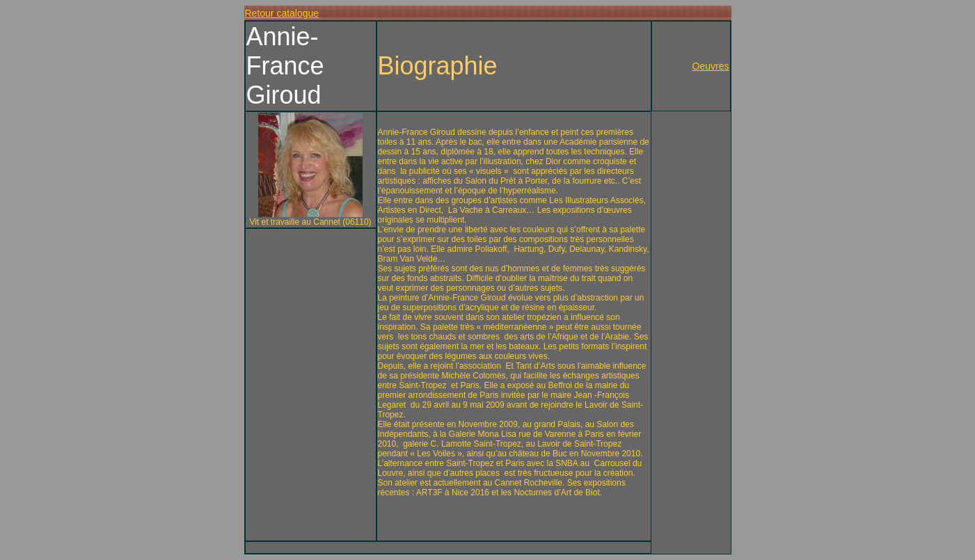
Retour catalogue (282, 13)
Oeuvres (711, 66)
